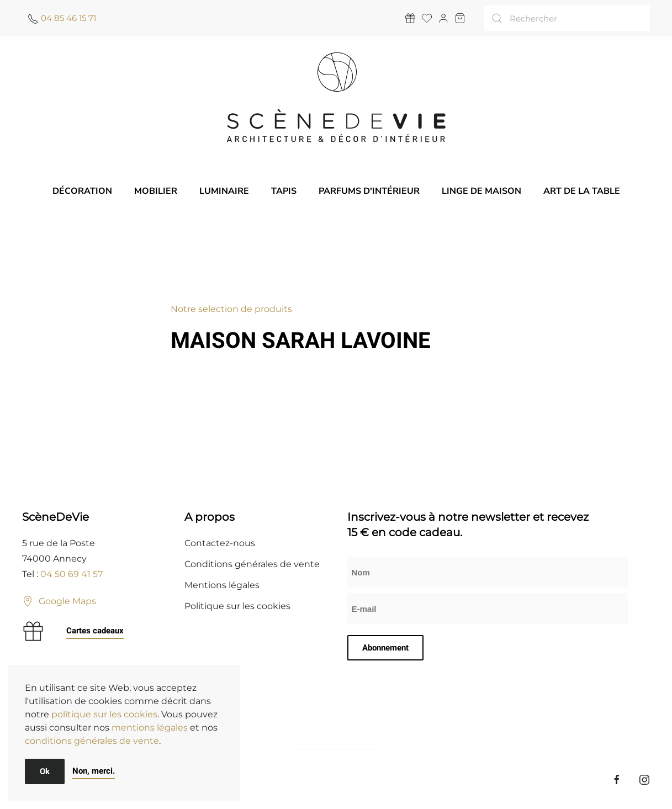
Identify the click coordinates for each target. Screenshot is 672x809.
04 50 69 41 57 (72, 574)
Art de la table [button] (582, 191)
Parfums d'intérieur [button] (369, 191)
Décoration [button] (82, 191)
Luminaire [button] (224, 191)
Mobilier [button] (156, 191)
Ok (45, 771)
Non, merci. (94, 771)
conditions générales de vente (92, 741)
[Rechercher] (567, 18)
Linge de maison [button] (481, 191)
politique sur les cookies (104, 714)
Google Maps (59, 601)
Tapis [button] (284, 191)
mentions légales (150, 728)
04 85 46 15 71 (68, 18)
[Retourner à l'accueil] (336, 97)
